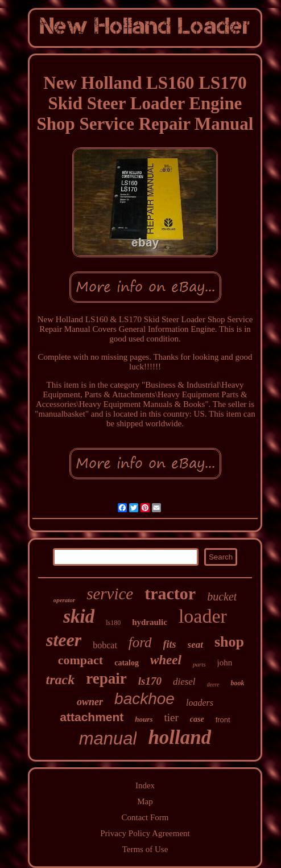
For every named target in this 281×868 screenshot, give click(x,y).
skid (79, 616)
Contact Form (145, 817)
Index (145, 785)
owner (90, 702)
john (225, 663)
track (61, 680)
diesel (184, 682)
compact (80, 660)
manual (108, 739)
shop (229, 642)
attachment (92, 717)
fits (170, 644)
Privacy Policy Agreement (145, 833)
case (197, 719)
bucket (222, 597)
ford (140, 642)
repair (106, 678)
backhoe (144, 699)
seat (195, 645)
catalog (127, 663)
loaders (200, 703)
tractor (170, 593)
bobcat (105, 645)
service (110, 594)
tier (171, 717)
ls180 (113, 623)
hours (144, 719)
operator (65, 600)
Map (145, 801)
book (237, 683)
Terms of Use (145, 849)
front (223, 720)
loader (203, 616)
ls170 (150, 681)
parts (199, 664)
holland (179, 737)
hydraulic (150, 622)
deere (213, 684)
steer (64, 640)
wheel (166, 660)
